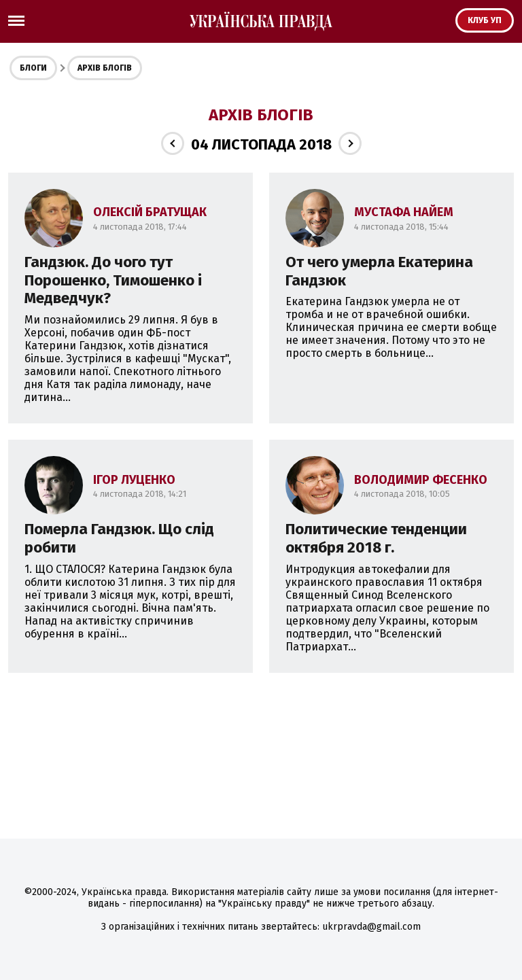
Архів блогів (105, 68)
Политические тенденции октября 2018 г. (376, 538)
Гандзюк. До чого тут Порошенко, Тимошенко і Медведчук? (113, 280)
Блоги (33, 68)
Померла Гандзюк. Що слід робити (119, 538)
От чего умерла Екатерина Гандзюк (379, 271)
